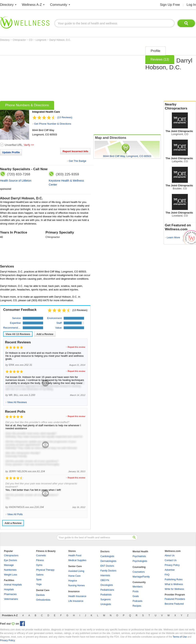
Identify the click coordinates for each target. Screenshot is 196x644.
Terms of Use (180, 637)
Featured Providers (175, 599)
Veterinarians (11, 599)
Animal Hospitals (13, 585)
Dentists (40, 595)
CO (31, 40)
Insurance (74, 591)
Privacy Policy (172, 565)
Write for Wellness (174, 589)
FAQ (167, 575)
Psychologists (140, 561)
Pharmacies (10, 594)
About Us (170, 556)
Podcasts (137, 601)
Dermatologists (108, 561)
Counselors (139, 572)
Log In (191, 5)
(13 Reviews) (65, 117)
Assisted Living (76, 571)
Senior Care (75, 566)
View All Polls (15, 514)
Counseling (139, 567)
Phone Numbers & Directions (27, 105)
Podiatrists (106, 595)
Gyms (39, 565)
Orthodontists (43, 600)
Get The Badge (77, 161)
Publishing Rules (174, 579)
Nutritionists (10, 570)
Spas (39, 579)
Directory (7, 5)
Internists (105, 575)
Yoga (39, 584)
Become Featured (174, 604)
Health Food (75, 556)
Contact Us (171, 560)
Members (138, 587)
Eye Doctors (10, 560)
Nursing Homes (77, 585)
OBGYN (105, 580)
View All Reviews (18, 334)
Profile (155, 51)
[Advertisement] (65, 72)
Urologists (106, 604)
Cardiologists (107, 556)
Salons (40, 575)
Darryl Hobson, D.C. (60, 40)
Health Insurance (77, 596)
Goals (136, 596)
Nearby (180, 106)
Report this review (76, 347)
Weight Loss (11, 575)
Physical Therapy (45, 570)
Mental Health (140, 552)
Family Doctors (108, 571)
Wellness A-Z (32, 5)
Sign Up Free (170, 5)
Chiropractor (19, 40)
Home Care (74, 576)
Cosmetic (41, 556)
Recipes (137, 606)
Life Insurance (76, 601)
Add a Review (45, 334)
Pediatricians (107, 590)
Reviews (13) (160, 59)
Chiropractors (11, 556)
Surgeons (105, 599)
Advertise (170, 570)
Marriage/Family (141, 577)
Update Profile (11, 152)
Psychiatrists (139, 556)
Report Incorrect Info (75, 151)
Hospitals (9, 589)
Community (59, 5)
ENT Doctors (107, 566)
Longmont (41, 40)
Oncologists (107, 585)
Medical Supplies (77, 560)
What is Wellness (174, 584)
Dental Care (43, 590)
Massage (9, 565)
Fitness (40, 560)
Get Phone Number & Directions (53, 124)
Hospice (73, 581)
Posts (136, 591)
